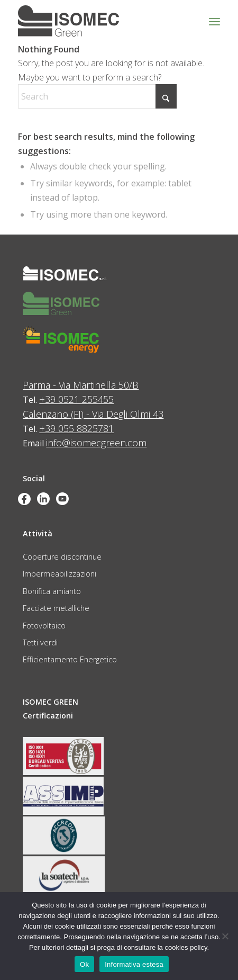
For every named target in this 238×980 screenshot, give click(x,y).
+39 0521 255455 (76, 399)
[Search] (97, 96)
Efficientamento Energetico (70, 659)
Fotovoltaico (44, 626)
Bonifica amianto (52, 591)
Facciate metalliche (56, 608)
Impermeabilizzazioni (59, 574)
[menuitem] (214, 21)
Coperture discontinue (62, 557)
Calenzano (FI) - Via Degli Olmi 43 (93, 414)
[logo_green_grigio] (99, 21)
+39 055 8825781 (76, 428)
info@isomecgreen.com (96, 443)
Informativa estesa (134, 964)
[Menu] (214, 21)
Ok (84, 964)
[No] (225, 936)
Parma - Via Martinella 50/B (81, 385)
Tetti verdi (40, 642)
